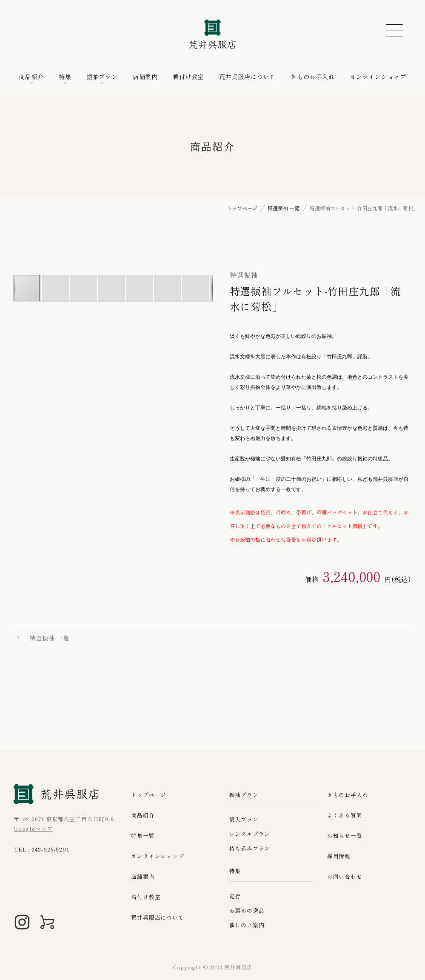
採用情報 (339, 856)
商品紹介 (31, 77)
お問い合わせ (345, 876)
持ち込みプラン (250, 848)
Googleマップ (33, 828)
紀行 (235, 896)
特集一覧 (143, 835)
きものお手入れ (313, 77)
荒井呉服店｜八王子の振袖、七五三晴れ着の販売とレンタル (213, 34)
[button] (56, 289)
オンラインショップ (378, 77)
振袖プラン (102, 77)
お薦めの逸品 (247, 910)
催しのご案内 (247, 925)
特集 (65, 77)
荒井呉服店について (247, 77)
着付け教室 (188, 77)
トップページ (149, 794)
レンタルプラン (250, 834)
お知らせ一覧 (345, 835)
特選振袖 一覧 (44, 638)
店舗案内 (145, 77)
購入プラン (244, 819)
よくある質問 (345, 815)
